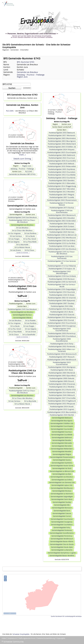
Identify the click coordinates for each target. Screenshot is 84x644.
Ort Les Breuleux (22, 228)
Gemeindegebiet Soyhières (62, 463)
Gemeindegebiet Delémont (62, 437)
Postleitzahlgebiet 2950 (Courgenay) (62, 326)
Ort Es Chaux (29, 250)
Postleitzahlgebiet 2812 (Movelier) (62, 192)
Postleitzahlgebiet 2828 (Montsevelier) (62, 229)
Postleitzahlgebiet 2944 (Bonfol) (62, 415)
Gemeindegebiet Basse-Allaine (62, 541)
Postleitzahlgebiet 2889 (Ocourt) (62, 381)
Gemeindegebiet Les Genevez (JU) (62, 482)
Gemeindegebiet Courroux (62, 432)
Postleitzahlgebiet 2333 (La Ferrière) (62, 243)
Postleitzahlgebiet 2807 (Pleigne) (62, 195)
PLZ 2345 (10, 111)
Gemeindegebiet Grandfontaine (62, 533)
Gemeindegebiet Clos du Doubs (62, 544)
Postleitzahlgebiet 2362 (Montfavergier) (62, 272)
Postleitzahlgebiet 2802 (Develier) (62, 180)
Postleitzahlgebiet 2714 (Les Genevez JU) (62, 262)
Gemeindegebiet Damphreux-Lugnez (62, 553)
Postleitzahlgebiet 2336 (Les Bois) (62, 246)
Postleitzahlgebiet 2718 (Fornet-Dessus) (62, 204)
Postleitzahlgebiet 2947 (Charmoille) (62, 398)
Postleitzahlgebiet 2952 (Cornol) (62, 320)
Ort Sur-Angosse (14, 233)
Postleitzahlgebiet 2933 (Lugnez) (62, 409)
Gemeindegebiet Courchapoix (62, 426)
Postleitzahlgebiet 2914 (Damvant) (62, 392)
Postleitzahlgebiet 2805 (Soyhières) (62, 169)
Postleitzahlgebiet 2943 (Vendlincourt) (62, 360)
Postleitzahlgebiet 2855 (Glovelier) (62, 218)
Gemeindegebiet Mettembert (62, 449)
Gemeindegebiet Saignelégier (62, 497)
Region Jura (22, 77)
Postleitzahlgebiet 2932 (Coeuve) (62, 315)
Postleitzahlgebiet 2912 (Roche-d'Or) (62, 390)
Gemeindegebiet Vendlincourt (62, 539)
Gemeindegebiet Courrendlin (62, 429)
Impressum (12, 638)
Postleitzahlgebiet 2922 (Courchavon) (62, 323)
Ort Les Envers (16, 250)
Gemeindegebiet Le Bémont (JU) (62, 471)
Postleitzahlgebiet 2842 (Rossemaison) (62, 200)
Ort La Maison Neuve (22, 247)
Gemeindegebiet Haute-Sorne (62, 466)
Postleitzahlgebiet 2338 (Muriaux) (62, 279)
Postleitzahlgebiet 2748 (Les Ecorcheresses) (62, 211)
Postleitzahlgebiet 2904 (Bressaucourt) (62, 354)
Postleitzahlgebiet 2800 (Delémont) (62, 155)
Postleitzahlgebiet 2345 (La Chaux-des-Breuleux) (22, 221)
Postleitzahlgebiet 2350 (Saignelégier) (62, 289)
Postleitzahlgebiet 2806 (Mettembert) (62, 144)
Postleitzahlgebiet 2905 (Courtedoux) (62, 336)
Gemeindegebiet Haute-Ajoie (62, 547)
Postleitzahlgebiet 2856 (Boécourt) (62, 133)
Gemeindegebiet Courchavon (62, 519)
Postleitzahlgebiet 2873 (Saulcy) (62, 208)
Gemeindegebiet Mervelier (62, 446)
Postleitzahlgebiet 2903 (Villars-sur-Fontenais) (62, 350)
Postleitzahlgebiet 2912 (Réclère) (62, 387)
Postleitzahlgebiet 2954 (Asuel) (62, 407)
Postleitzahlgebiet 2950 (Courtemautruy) (62, 330)
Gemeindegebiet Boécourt (62, 418)
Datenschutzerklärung (46, 638)
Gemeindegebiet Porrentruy (62, 536)
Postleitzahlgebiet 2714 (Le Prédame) (62, 266)
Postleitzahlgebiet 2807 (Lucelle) (62, 197)
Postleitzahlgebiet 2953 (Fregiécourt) (62, 401)
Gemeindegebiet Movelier (62, 451)
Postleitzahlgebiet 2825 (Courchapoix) (62, 152)
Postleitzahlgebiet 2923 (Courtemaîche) (62, 363)
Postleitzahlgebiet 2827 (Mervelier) (62, 189)
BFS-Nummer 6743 (25, 62)
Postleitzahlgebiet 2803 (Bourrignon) (62, 141)
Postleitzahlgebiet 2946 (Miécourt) (62, 395)
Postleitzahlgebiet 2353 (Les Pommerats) (62, 257)
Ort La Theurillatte (30, 242)
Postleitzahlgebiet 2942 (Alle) (62, 306)
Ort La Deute (30, 236)
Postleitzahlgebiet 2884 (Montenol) (62, 373)
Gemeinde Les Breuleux (27, 72)
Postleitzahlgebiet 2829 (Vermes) (62, 232)
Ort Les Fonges (14, 239)
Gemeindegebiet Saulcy (62, 460)
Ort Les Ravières (30, 233)
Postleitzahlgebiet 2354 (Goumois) (62, 292)
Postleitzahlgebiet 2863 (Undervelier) (62, 221)
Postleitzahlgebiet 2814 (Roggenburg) (62, 186)
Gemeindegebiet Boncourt (62, 508)
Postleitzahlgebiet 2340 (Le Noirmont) (62, 282)
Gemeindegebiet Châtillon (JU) (62, 423)
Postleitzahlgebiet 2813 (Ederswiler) (62, 183)
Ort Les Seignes (14, 242)
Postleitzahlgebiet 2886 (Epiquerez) (62, 301)
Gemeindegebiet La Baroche (62, 550)
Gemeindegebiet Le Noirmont (62, 494)
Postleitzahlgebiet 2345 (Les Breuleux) (22, 217)
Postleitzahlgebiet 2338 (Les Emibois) (62, 276)
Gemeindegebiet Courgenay (62, 522)
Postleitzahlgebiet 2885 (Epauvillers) (62, 376)
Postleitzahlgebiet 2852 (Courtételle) (62, 175)
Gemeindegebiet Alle (62, 505)
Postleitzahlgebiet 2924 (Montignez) (62, 367)
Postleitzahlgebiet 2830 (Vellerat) (62, 164)
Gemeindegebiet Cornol (62, 516)
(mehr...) (22, 155)
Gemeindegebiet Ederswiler (62, 443)
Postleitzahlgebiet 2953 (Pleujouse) (62, 404)
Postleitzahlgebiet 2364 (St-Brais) (62, 295)
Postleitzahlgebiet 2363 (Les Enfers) (62, 241)
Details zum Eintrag (22, 159)
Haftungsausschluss (27, 638)
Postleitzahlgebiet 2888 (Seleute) (62, 378)
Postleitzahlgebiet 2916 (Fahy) (62, 344)
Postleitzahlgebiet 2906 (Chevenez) (62, 384)
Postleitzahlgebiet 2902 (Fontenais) (62, 346)
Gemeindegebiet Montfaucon (62, 488)
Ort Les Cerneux (16, 236)
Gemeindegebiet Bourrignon (62, 421)
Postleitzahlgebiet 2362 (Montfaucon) (62, 238)
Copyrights (61, 638)
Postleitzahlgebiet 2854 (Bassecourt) (62, 215)
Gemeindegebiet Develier (62, 440)
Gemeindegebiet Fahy (62, 527)
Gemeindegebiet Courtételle (62, 435)
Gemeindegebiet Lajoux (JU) (62, 485)
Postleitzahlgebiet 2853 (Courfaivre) (62, 178)
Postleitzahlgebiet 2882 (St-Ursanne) (62, 298)
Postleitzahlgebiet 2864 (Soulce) (62, 224)
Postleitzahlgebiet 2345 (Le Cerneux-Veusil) (62, 285)
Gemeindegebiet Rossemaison (62, 457)
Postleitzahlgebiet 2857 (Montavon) (62, 135)
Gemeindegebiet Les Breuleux (22, 225)
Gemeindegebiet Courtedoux (62, 525)
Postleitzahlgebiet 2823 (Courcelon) (62, 172)
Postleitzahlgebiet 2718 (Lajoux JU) (62, 269)
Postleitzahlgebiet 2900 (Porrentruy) (62, 333)
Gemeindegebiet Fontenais (62, 530)
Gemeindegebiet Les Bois (62, 474)
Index (4, 638)
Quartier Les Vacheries (22, 253)
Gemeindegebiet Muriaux (22, 315)
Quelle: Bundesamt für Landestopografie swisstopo (66, 616)
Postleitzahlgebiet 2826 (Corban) (62, 226)
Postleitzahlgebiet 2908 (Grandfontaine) (62, 340)
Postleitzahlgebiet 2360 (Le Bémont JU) (62, 235)
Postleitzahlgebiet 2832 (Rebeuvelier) (62, 166)
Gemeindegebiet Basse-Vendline (62, 556)
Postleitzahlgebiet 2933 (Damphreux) (62, 317)
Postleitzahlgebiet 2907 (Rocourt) (62, 357)
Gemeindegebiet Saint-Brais (62, 499)
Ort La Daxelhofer (29, 335)
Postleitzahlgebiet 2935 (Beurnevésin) (62, 412)
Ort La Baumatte (22, 245)
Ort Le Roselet (30, 320)
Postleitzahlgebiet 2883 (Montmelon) (62, 138)
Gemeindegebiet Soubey (62, 502)
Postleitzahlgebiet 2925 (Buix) (62, 370)
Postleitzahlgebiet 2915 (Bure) (62, 312)
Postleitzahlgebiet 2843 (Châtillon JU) (62, 147)
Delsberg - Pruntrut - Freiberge (31, 75)
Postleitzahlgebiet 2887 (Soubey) (62, 303)
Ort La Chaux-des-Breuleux (22, 230)
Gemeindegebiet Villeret (22, 318)
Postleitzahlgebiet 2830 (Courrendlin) (62, 161)
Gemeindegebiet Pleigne (62, 454)
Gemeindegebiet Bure (62, 511)
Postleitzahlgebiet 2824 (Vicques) (62, 150)
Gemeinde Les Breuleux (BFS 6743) (22, 174)
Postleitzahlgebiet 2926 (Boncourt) (62, 309)
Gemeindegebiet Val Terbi (62, 468)
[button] (12, 88)
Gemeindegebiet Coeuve (62, 513)
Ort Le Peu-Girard (30, 239)
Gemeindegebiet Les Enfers (62, 480)
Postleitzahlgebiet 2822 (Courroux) (62, 158)
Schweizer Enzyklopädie (21, 634)
